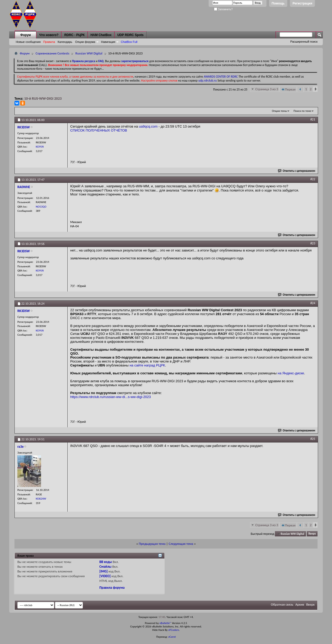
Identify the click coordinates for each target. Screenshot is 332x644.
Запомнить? (223, 9)
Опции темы (280, 111)
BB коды (106, 562)
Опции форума (85, 42)
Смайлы (105, 567)
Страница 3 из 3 (267, 89)
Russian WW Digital (89, 53)
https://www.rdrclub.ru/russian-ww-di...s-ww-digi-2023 (110, 397)
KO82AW (41, 499)
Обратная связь (282, 604)
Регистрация (302, 3)
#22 (313, 179)
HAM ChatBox (101, 35)
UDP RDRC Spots (130, 35)
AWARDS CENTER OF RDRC (221, 77)
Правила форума (112, 588)
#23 (313, 243)
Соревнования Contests (52, 53)
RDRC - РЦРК (74, 35)
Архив (300, 604)
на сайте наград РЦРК (147, 365)
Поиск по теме (302, 111)
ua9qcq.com (148, 126)
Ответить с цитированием (297, 171)
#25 (313, 439)
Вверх (312, 534)
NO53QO (41, 207)
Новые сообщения (28, 42)
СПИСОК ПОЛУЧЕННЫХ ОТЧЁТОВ (99, 130)
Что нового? (49, 35)
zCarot (172, 637)
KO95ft (40, 147)
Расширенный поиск (304, 42)
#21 (313, 119)
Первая (288, 89)
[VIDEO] (105, 576)
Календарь (65, 42)
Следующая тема (181, 544)
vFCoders (174, 630)
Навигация (108, 42)
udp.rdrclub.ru (208, 80)
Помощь (278, 3)
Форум (26, 35)
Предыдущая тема (152, 544)
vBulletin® (165, 623)
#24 (313, 303)
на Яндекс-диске (291, 373)
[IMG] (104, 571)
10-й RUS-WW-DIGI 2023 (43, 99)
